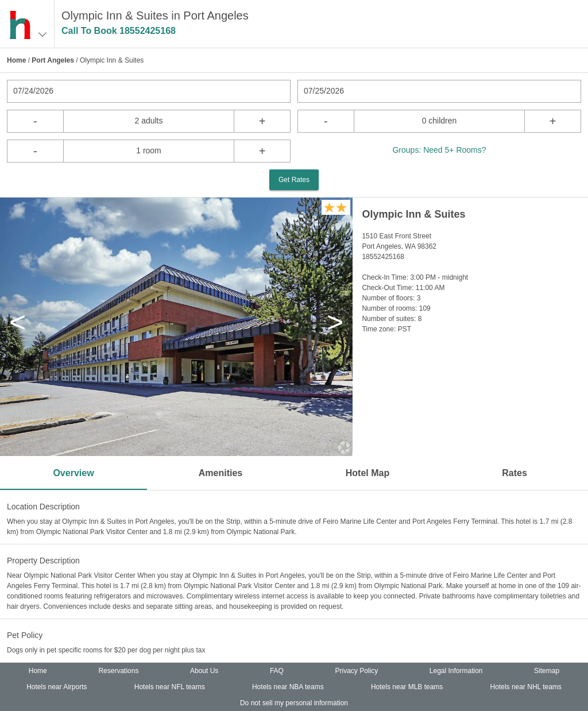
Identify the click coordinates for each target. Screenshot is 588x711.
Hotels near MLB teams (407, 687)
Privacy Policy (357, 671)
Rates (514, 473)
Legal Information (456, 671)
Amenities (220, 473)
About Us (204, 671)
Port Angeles (53, 60)
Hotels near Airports (57, 687)
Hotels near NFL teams (170, 687)
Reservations (118, 671)
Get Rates (294, 180)
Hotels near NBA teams (288, 687)
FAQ (277, 671)
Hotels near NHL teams (526, 687)
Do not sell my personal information (294, 703)
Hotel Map (367, 473)
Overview (73, 473)
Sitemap (547, 671)
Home (16, 60)
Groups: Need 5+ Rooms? (439, 150)
